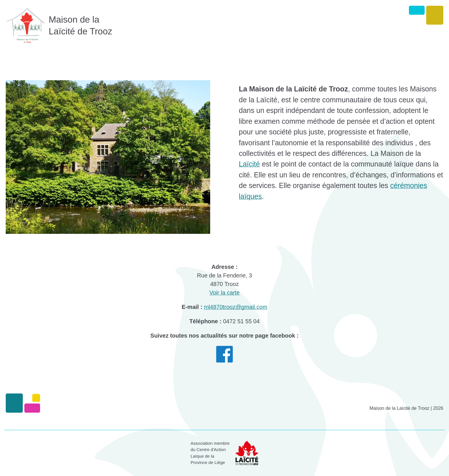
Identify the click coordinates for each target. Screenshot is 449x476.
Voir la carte (224, 293)
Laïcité (249, 164)
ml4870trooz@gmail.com (236, 307)
